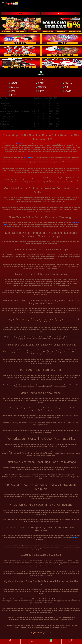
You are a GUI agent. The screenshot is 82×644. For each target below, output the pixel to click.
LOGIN (60, 13)
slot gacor (75, 538)
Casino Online (21, 144)
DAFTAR (21, 13)
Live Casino (27, 157)
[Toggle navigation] (3, 3)
